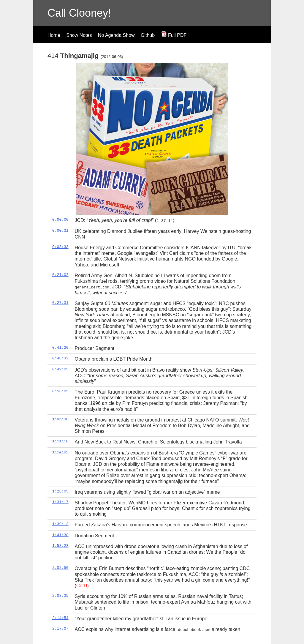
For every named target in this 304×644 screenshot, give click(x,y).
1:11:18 (60, 441)
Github (148, 35)
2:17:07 (60, 628)
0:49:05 (60, 369)
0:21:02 (60, 274)
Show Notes (79, 35)
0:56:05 (60, 391)
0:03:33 (60, 247)
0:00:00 (60, 220)
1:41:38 (60, 535)
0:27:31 (60, 302)
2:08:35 (60, 595)
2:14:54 (60, 618)
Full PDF (174, 35)
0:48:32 (60, 358)
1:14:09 (60, 452)
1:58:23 (60, 545)
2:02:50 (60, 568)
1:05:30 (60, 419)
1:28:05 (60, 491)
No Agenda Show (116, 35)
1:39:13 (60, 524)
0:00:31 (60, 230)
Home (54, 35)
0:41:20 (60, 347)
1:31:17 (60, 502)
